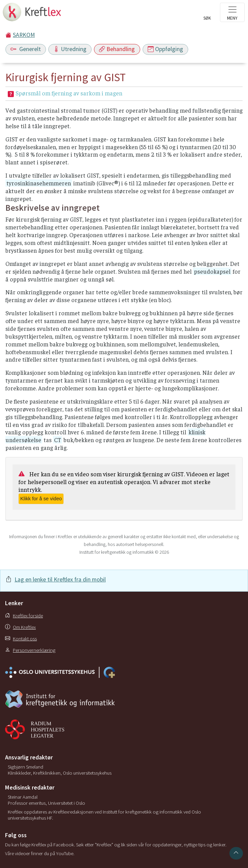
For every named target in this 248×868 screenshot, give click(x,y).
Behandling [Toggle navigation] (117, 49)
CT (58, 440)
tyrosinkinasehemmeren (39, 183)
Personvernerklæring (30, 650)
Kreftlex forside (24, 616)
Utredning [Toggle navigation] (70, 49)
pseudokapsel (212, 271)
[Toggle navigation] (232, 12)
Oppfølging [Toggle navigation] (165, 49)
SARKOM (24, 35)
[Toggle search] (207, 14)
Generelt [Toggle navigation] (26, 49)
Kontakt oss (21, 639)
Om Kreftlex (20, 627)
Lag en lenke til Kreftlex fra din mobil (60, 579)
